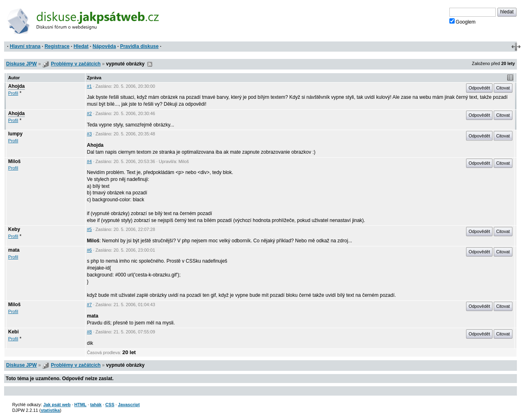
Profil (13, 93)
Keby (14, 229)
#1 (90, 86)
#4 (90, 161)
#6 (90, 250)
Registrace (57, 46)
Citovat (503, 88)
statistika (50, 410)
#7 (90, 305)
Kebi (13, 332)
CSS (110, 405)
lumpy (15, 134)
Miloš (14, 161)
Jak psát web (57, 405)
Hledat (81, 46)
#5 (90, 229)
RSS (150, 64)
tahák (96, 405)
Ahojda (16, 86)
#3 (90, 134)
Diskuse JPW (21, 64)
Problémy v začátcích (76, 64)
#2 (90, 113)
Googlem (463, 22)
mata (14, 250)
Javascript (129, 405)
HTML (80, 405)
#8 (90, 332)
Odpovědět (479, 88)
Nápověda (104, 46)
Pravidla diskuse (139, 46)
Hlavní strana (25, 46)
